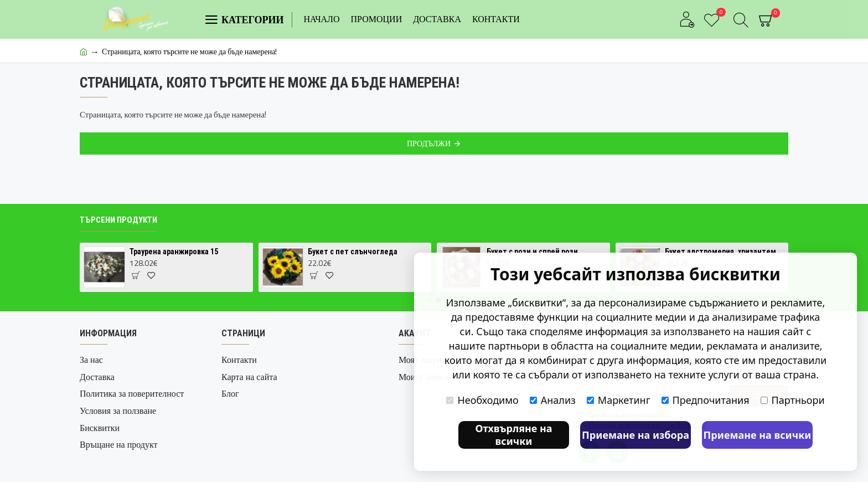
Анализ (553, 400)
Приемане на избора (635, 435)
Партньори (793, 400)
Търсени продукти (118, 220)
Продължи (429, 143)
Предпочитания (706, 400)
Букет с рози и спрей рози (532, 252)
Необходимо (482, 400)
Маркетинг (619, 400)
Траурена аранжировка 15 (174, 252)
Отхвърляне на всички (513, 435)
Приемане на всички (758, 435)
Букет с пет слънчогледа (353, 252)
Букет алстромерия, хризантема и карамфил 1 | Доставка (725, 252)
